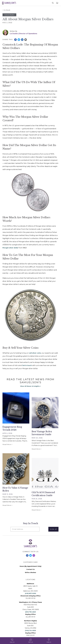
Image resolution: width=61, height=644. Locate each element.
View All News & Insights (30, 386)
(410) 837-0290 (30, 593)
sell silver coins (35, 353)
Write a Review (30, 573)
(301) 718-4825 (30, 612)
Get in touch (27, 365)
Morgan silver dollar (10, 248)
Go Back (7, 10)
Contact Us (30, 569)
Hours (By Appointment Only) (30, 566)
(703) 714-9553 (30, 631)
